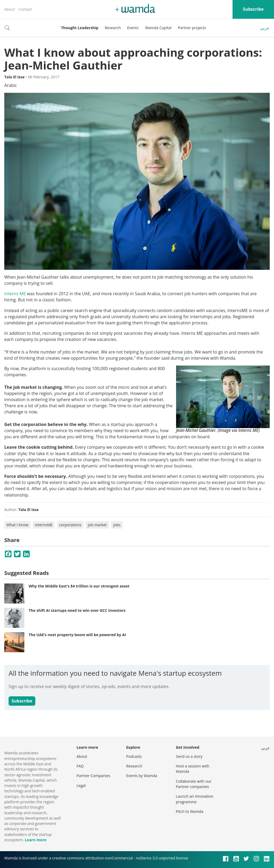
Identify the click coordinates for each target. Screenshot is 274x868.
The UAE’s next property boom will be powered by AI (77, 635)
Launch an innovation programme (195, 799)
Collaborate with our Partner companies (194, 784)
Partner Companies (93, 776)
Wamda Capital (158, 28)
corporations (70, 525)
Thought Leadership (80, 28)
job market (97, 525)
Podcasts (134, 756)
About (9, 9)
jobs (117, 525)
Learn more (35, 840)
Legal (81, 786)
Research (113, 28)
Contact (25, 9)
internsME (44, 525)
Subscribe (253, 9)
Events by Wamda (142, 776)
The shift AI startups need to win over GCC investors (77, 610)
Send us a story (189, 756)
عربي (265, 28)
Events (133, 28)
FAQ (80, 766)
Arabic (11, 85)
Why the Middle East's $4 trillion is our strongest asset (79, 586)
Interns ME (15, 294)
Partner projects (192, 28)
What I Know (17, 525)
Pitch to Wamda (190, 811)
